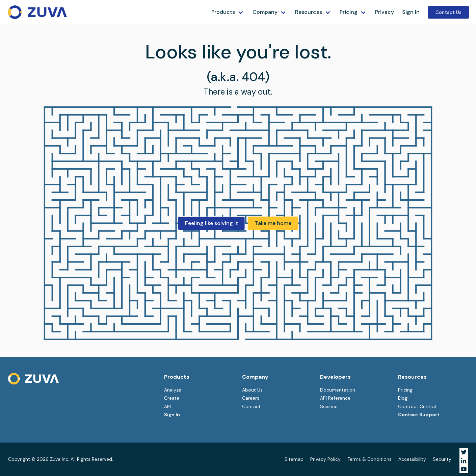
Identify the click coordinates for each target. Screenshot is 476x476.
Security (442, 459)
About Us (252, 390)
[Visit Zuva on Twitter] (464, 452)
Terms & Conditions (369, 459)
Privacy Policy (325, 459)
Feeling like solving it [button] (211, 223)
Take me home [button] (273, 223)
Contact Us (448, 12)
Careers (251, 398)
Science (329, 406)
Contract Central (417, 406)
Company (265, 12)
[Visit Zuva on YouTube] (464, 469)
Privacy (385, 12)
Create (172, 398)
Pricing (349, 12)
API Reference (335, 398)
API (167, 406)
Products (223, 12)
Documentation (338, 390)
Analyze (173, 390)
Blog (403, 398)
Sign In (411, 12)
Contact (251, 406)
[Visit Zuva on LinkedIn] (464, 461)
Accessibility (412, 459)
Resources (309, 12)
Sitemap (294, 459)
